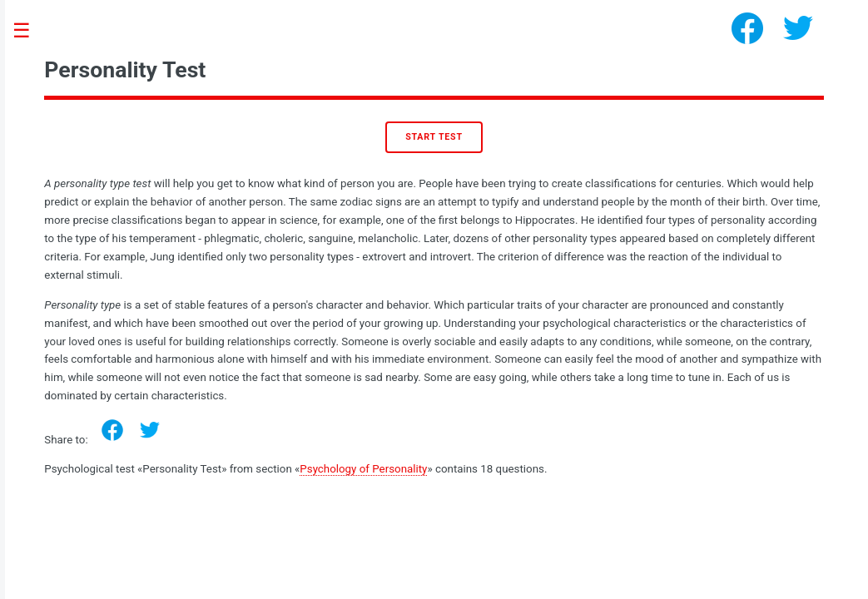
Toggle (30, 31)
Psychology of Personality (363, 469)
